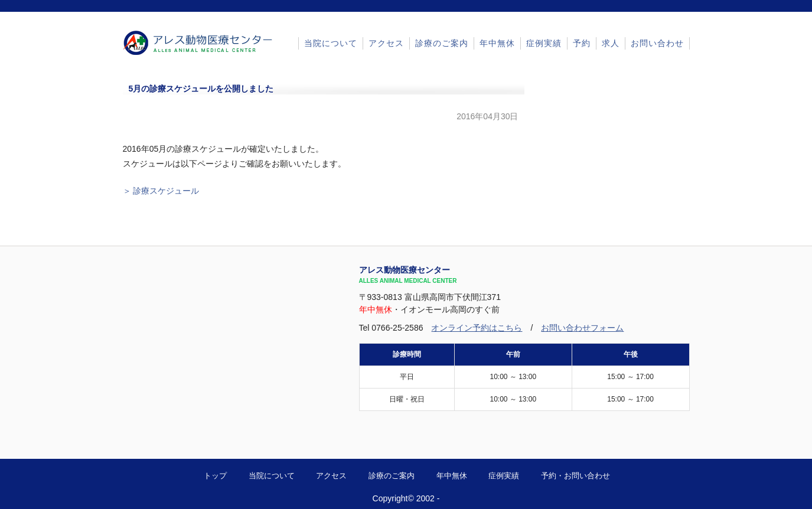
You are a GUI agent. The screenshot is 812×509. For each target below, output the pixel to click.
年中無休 (497, 43)
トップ (215, 476)
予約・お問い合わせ (575, 476)
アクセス (386, 43)
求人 (611, 43)
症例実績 (544, 43)
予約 (582, 43)
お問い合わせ (657, 43)
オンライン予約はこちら (477, 328)
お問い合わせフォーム (582, 328)
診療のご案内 (442, 43)
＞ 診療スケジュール (161, 191)
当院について (331, 43)
